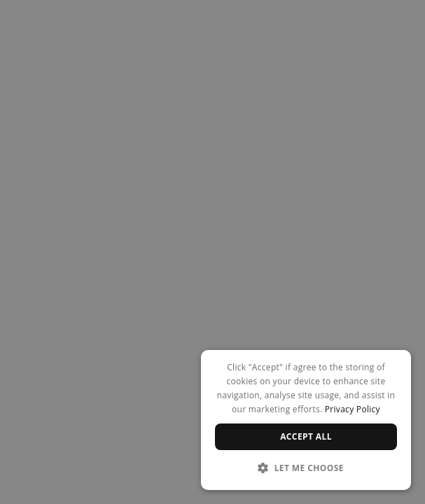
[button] (306, 468)
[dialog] (306, 420)
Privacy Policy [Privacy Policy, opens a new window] (353, 409)
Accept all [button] (306, 436)
